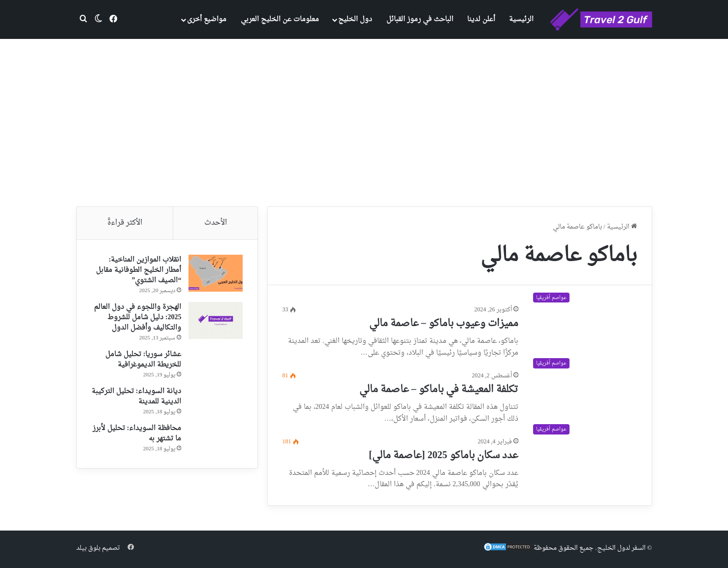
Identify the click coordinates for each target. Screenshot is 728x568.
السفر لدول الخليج (621, 548)
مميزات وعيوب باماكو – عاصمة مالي (444, 324)
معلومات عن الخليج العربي (280, 19)
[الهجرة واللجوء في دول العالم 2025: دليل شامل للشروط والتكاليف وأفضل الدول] (216, 320)
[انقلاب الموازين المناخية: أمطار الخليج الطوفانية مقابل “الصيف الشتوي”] (216, 273)
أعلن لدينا (481, 19)
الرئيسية (521, 19)
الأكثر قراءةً (125, 223)
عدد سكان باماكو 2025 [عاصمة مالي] (443, 456)
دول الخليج (355, 19)
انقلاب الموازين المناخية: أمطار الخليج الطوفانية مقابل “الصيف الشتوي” (139, 270)
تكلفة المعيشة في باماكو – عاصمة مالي (439, 390)
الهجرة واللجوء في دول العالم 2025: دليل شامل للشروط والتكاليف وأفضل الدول (138, 317)
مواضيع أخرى (207, 19)
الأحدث (216, 223)
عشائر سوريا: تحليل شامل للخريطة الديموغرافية (143, 360)
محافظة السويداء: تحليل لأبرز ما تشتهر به (137, 434)
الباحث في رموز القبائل (420, 19)
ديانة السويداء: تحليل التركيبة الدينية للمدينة (137, 397)
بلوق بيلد (88, 548)
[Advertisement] (364, 123)
